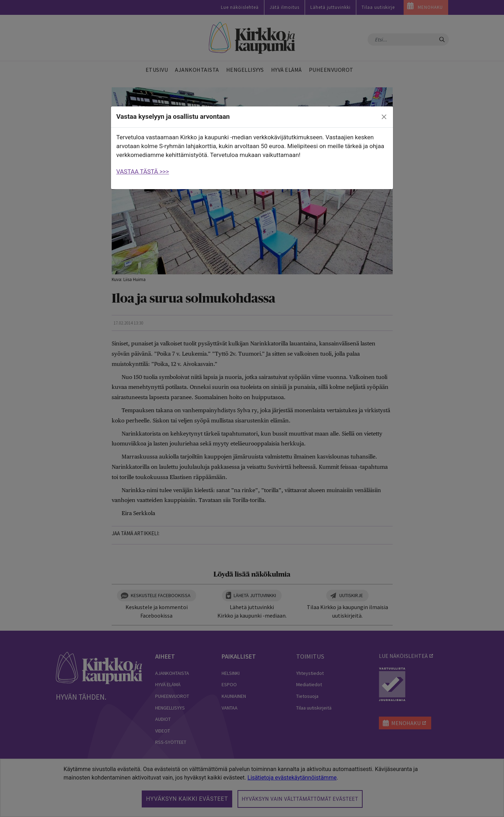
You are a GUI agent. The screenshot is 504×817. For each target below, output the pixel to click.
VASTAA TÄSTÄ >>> (143, 171)
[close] (384, 117)
